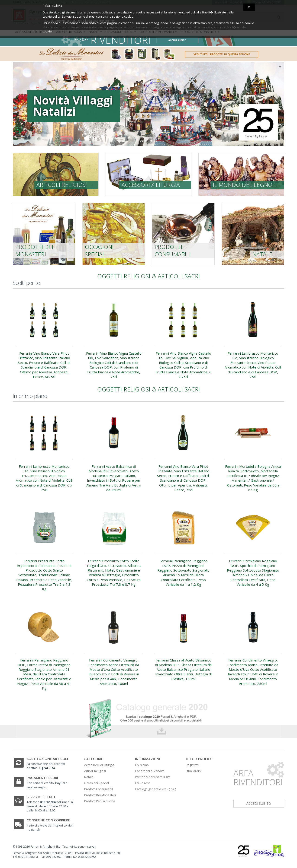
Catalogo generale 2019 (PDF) (155, 789)
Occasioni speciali (99, 250)
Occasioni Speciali (97, 783)
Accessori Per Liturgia (99, 765)
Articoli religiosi (62, 185)
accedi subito (259, 803)
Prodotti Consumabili (99, 789)
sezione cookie (123, 16)
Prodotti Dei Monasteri (100, 795)
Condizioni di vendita (150, 771)
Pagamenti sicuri (42, 778)
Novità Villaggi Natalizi (52, 106)
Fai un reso (143, 783)
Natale (262, 254)
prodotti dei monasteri (34, 250)
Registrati (192, 765)
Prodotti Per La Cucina (100, 801)
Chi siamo (142, 765)
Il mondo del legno (243, 185)
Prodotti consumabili (173, 250)
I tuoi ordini (194, 771)
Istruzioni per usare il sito (153, 777)
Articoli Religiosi (95, 771)
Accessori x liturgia (151, 185)
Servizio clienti (41, 797)
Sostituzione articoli (47, 759)
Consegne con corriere (48, 820)
